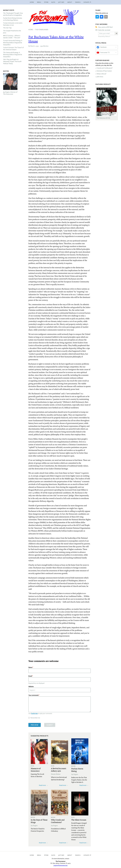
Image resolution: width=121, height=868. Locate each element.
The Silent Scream (79, 820)
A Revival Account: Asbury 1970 (59, 770)
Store (46, 2)
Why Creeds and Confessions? (58, 821)
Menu (39, 2)
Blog (53, 2)
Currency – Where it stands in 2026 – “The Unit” (12, 37)
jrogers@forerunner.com (60, 865)
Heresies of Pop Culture (104, 71)
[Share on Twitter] (97, 17)
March (32, 46)
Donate (87, 855)
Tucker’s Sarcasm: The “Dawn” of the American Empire (13, 49)
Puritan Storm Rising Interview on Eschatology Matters (13, 19)
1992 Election (44, 46)
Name (30, 667)
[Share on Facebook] (102, 17)
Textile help (34, 713)
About (70, 2)
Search (78, 2)
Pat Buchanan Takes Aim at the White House (56, 39)
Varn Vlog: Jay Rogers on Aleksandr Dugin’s (12, 61)
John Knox (100, 77)
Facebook (103, 47)
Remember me (35, 718)
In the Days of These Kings (39, 821)
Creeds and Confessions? (105, 68)
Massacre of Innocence (36, 770)
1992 (37, 46)
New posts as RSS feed (105, 27)
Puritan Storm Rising (77, 770)
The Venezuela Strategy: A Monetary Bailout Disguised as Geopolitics (13, 55)
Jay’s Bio (61, 2)
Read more (42, 785)
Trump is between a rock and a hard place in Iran (13, 24)
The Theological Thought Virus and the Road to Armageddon (13, 14)
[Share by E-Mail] (106, 17)
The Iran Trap (7, 28)
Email (30, 676)
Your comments (33, 695)
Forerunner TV (105, 52)
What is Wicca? (101, 74)
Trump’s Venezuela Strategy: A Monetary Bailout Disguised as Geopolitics (13, 43)
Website (31, 686)
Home (32, 2)
